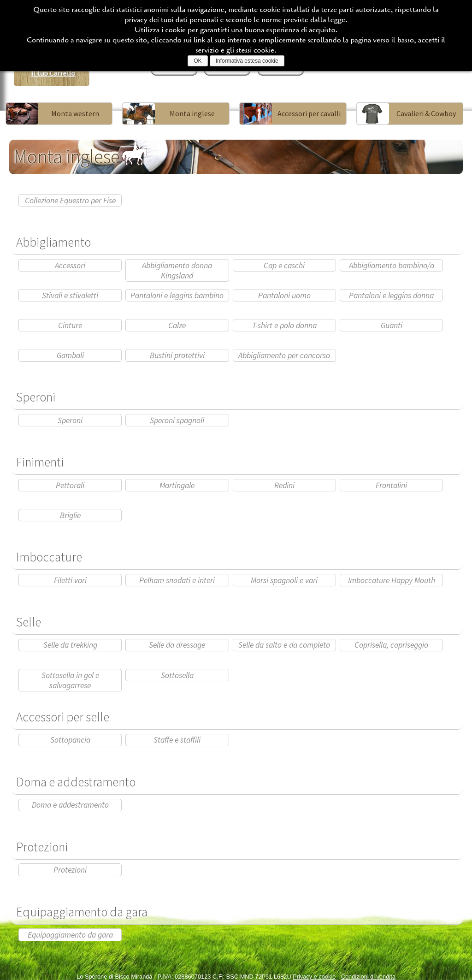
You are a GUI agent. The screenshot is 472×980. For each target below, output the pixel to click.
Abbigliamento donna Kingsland (177, 271)
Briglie (70, 515)
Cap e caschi (284, 266)
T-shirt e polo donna (284, 325)
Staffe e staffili (177, 740)
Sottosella (177, 675)
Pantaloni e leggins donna (391, 295)
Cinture (70, 325)
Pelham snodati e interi (177, 580)
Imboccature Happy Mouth (392, 580)
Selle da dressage (177, 645)
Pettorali (70, 485)
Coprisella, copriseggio (391, 645)
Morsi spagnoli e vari (284, 580)
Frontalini (391, 485)
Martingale (177, 485)
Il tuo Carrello (53, 73)
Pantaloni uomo (284, 295)
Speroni (70, 420)
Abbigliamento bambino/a (392, 266)
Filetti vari (70, 580)
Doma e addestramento (70, 805)
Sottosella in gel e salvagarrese (70, 680)
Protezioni (70, 870)
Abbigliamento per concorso (284, 355)
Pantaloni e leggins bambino (177, 295)
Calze (177, 325)
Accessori (70, 266)
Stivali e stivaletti (70, 295)
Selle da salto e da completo (284, 645)
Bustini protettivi (177, 355)
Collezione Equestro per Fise (70, 201)
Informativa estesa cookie (247, 61)
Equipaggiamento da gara (70, 935)
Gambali (70, 355)
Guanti (392, 325)
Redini (284, 485)
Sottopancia (70, 740)
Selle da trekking (70, 645)
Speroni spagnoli (177, 420)
